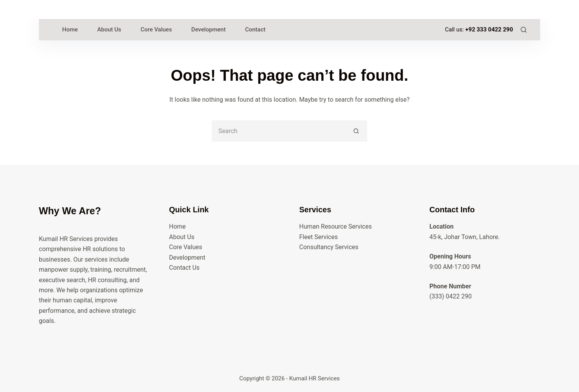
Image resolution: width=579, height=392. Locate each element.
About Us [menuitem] (109, 29)
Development (187, 258)
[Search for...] (279, 131)
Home (177, 226)
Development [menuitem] (208, 29)
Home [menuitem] (70, 29)
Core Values (186, 247)
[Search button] (357, 131)
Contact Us (184, 268)
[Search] (524, 30)
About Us (182, 237)
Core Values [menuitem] (156, 29)
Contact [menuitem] (255, 29)
